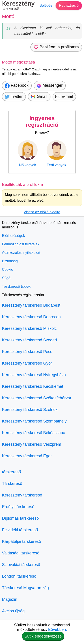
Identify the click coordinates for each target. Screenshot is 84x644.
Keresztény (18, 6)
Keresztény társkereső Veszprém (32, 444)
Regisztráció (69, 5)
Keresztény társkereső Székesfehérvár (37, 398)
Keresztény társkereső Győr (27, 363)
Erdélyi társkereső (18, 507)
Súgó (6, 278)
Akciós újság (13, 611)
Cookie (8, 270)
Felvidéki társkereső (20, 530)
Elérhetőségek (13, 236)
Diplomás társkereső (20, 518)
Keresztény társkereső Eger (27, 456)
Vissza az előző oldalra (42, 212)
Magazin (10, 599)
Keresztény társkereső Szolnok (30, 410)
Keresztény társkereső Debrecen (31, 317)
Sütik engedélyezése (43, 636)
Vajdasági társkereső (21, 553)
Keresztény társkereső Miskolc (29, 328)
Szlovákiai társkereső (21, 565)
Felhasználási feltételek (21, 244)
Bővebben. (58, 630)
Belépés (46, 5)
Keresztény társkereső (22, 495)
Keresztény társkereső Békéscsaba (34, 433)
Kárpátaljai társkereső (22, 541)
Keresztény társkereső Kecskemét (33, 386)
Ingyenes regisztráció (42, 121)
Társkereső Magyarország (25, 588)
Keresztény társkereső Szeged (29, 340)
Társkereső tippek (16, 286)
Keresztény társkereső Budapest (31, 305)
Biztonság (10, 261)
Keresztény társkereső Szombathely (34, 421)
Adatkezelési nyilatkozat (21, 253)
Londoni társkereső (19, 576)
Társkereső (12, 484)
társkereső (11, 472)
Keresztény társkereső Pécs (27, 352)
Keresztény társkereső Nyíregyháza (34, 375)
